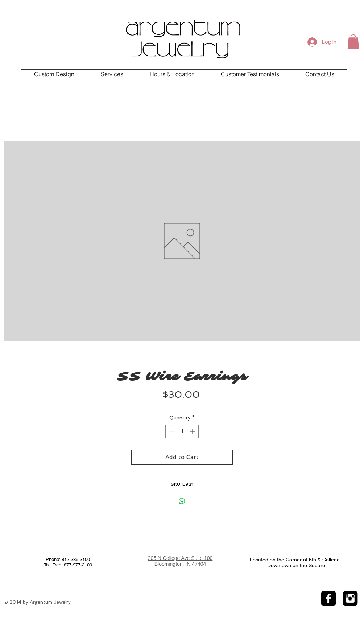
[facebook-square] (328, 598)
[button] (353, 42)
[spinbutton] (182, 431)
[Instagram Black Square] (350, 598)
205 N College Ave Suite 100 (180, 558)
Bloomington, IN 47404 (180, 564)
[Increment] (193, 431)
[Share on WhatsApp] (182, 501)
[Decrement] (171, 431)
